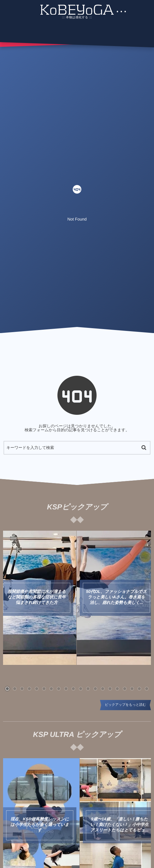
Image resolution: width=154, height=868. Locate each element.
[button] (7, 689)
